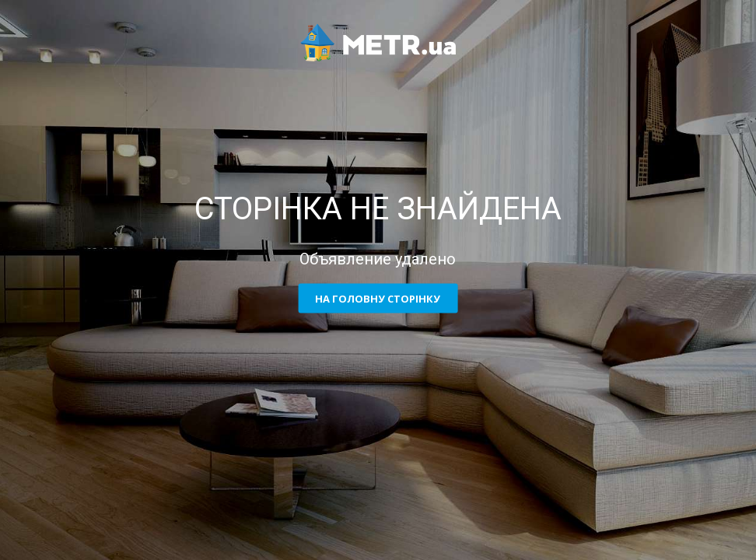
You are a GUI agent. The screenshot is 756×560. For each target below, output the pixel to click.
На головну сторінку (378, 299)
